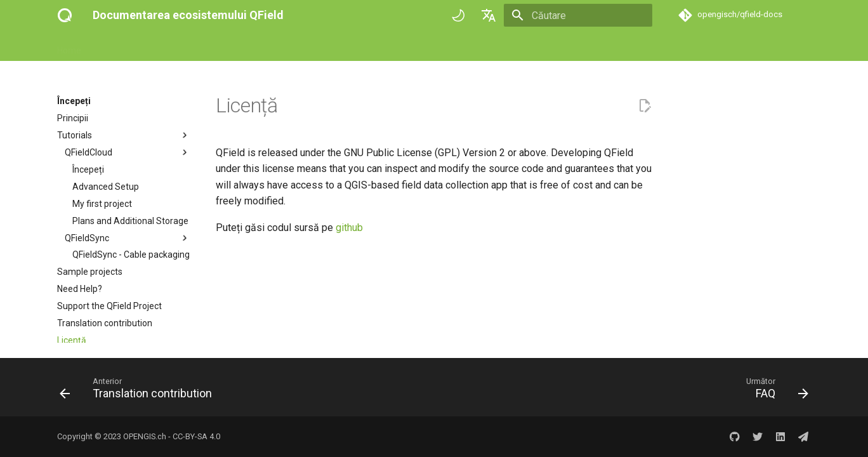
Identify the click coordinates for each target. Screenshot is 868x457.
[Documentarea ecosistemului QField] (65, 15)
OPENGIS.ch (145, 436)
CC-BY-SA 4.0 (196, 436)
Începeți (112, 46)
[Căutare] (578, 15)
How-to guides (172, 46)
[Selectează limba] (489, 15)
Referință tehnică (251, 46)
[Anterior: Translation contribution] (140, 391)
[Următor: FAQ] (773, 391)
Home (69, 46)
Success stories (333, 46)
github (349, 228)
